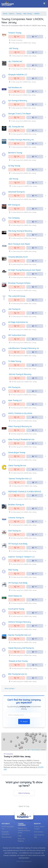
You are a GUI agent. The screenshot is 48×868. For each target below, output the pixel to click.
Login (20, 836)
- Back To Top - (24, 806)
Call (17, 37)
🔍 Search (24, 722)
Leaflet (27, 750)
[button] (26, 738)
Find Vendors (39, 832)
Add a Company (24, 793)
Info (35, 37)
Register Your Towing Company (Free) (24, 830)
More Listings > (10, 688)
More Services (7, 837)
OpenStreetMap (36, 750)
